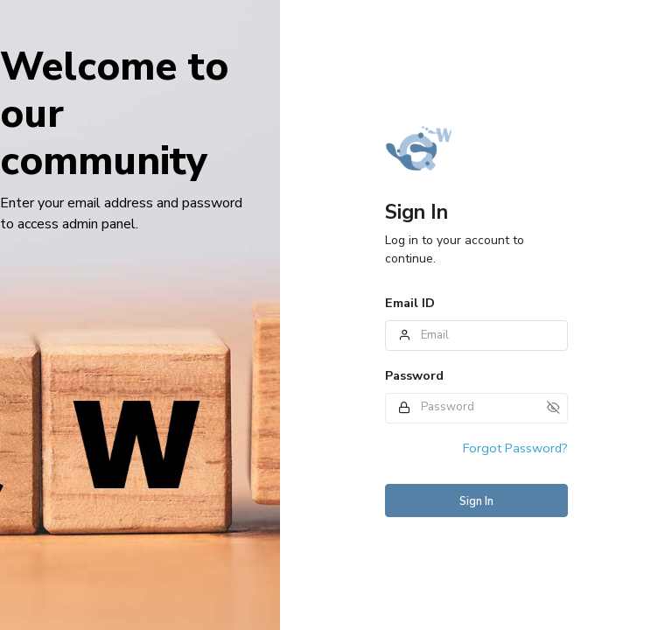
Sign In (476, 501)
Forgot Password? (515, 448)
